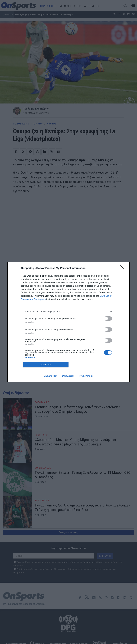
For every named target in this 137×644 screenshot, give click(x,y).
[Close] (123, 268)
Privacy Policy (86, 376)
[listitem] (68, 312)
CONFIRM (46, 365)
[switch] (108, 319)
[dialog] (68, 322)
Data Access (68, 376)
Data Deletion (51, 376)
